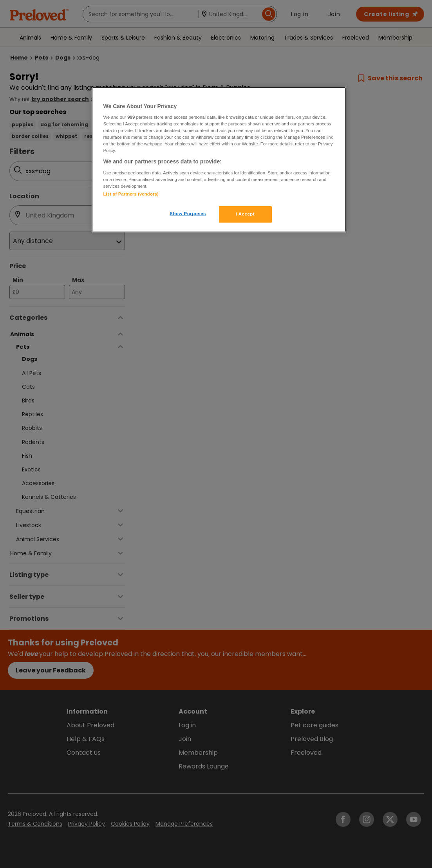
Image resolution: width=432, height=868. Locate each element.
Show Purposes (188, 214)
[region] (219, 160)
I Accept (245, 214)
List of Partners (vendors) (131, 194)
